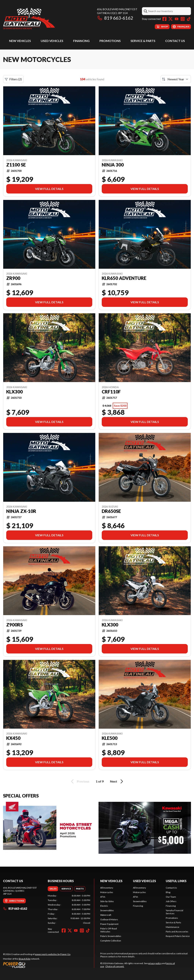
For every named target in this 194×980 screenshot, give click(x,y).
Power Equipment (109, 924)
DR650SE (111, 511)
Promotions (110, 41)
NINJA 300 (113, 165)
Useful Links (176, 881)
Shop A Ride (24, 959)
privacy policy (155, 963)
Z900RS (14, 625)
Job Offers (171, 901)
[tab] (53, 889)
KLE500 (110, 738)
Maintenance (172, 927)
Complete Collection (111, 941)
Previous (80, 781)
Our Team (171, 897)
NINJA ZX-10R (21, 511)
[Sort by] (176, 79)
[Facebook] (164, 19)
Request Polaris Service (178, 936)
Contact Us (175, 41)
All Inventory (107, 888)
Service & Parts (143, 41)
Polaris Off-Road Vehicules (109, 930)
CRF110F (111, 392)
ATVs (103, 897)
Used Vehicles (52, 41)
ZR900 (13, 278)
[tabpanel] (69, 909)
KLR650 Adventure (124, 278)
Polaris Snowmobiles (111, 936)
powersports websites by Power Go (53, 954)
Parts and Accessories (177, 932)
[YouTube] (177, 19)
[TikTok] (189, 19)
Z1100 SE (16, 165)
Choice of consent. (115, 966)
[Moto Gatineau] (29, 18)
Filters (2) (13, 79)
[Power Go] (37, 965)
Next (117, 781)
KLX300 (14, 392)
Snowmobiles (107, 910)
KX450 (13, 738)
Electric (104, 906)
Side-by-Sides (107, 901)
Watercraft (106, 915)
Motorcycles (107, 892)
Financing (81, 41)
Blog (168, 892)
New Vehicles (20, 41)
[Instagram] (183, 19)
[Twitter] (171, 19)
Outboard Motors (109, 919)
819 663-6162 (115, 18)
